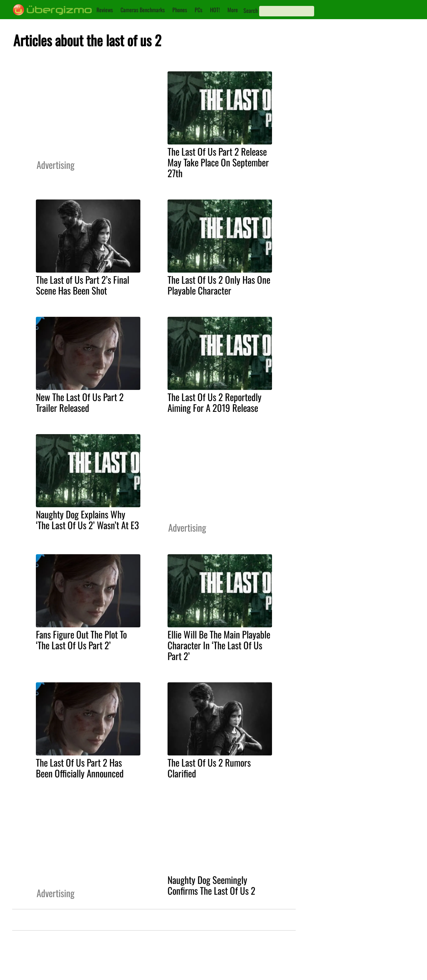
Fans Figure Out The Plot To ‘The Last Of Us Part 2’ (81, 640)
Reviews (105, 10)
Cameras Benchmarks (143, 10)
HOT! (215, 10)
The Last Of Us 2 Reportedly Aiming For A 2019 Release (215, 402)
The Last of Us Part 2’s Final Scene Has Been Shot (83, 285)
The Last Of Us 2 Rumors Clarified (209, 768)
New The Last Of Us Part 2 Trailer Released (80, 402)
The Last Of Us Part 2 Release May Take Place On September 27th (218, 162)
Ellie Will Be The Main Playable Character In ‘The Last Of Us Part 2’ (219, 645)
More (233, 10)
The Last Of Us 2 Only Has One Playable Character (219, 285)
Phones (180, 10)
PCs (199, 10)
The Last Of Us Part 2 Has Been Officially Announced (80, 768)
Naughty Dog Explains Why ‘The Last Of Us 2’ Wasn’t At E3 (87, 520)
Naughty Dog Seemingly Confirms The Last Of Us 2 (211, 885)
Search (251, 10)
